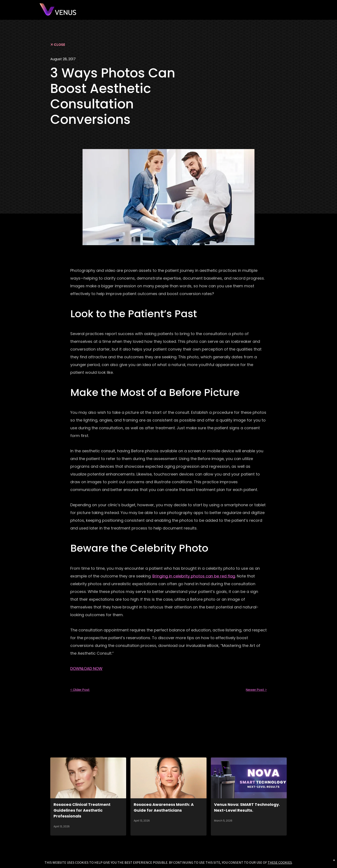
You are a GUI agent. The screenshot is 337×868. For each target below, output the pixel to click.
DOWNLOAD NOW (86, 669)
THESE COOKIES (280, 862)
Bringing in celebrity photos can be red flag (194, 576)
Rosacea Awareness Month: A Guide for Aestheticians (164, 807)
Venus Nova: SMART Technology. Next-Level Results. (247, 807)
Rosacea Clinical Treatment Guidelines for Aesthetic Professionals (82, 810)
